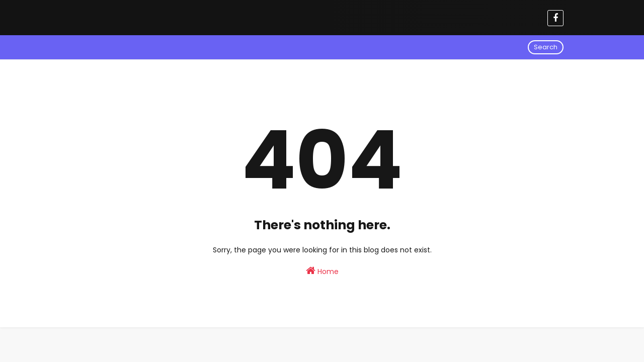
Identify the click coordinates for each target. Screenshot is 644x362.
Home (322, 271)
